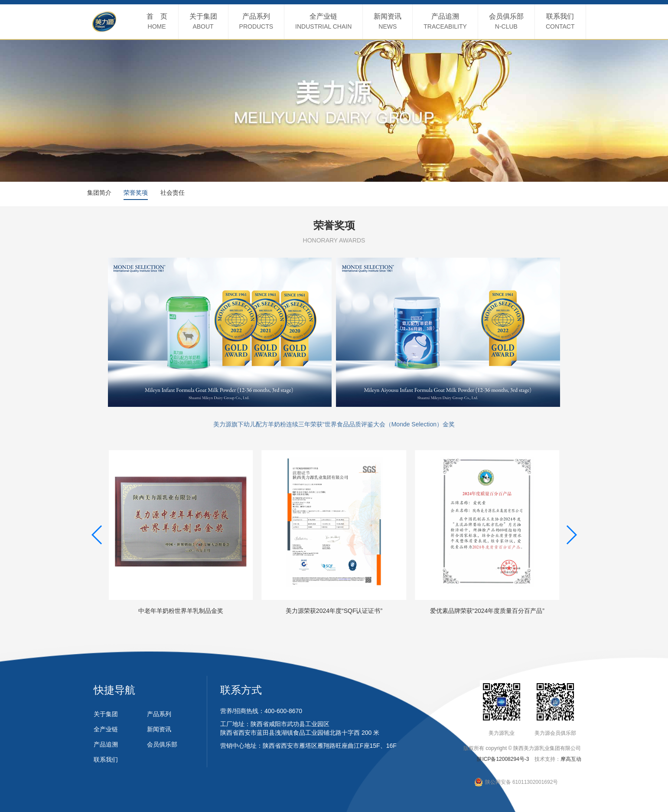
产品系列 (159, 714)
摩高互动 (571, 759)
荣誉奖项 (136, 193)
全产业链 (106, 729)
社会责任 (173, 193)
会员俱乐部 (162, 744)
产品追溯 (106, 744)
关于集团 (106, 714)
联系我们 (106, 760)
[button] (97, 535)
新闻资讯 (159, 729)
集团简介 (99, 193)
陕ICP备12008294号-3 (503, 759)
